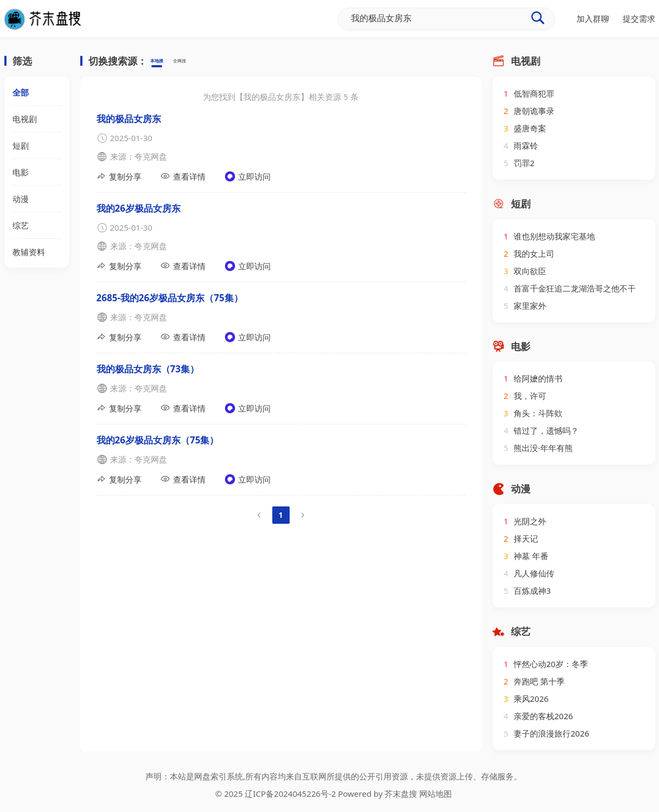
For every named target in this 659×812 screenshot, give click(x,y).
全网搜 (197, 61)
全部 (21, 92)
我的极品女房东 (129, 119)
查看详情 (183, 176)
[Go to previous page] (259, 515)
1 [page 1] (280, 515)
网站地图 (436, 794)
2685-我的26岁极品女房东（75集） (170, 298)
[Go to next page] (303, 515)
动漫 (21, 199)
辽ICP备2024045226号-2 (290, 794)
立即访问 (248, 176)
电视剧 (25, 119)
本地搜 (162, 61)
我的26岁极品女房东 (139, 208)
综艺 (21, 225)
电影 (21, 172)
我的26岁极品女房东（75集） (158, 440)
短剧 (21, 145)
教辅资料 (29, 252)
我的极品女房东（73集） (148, 369)
